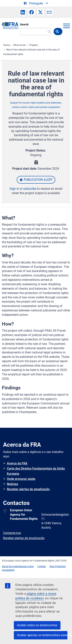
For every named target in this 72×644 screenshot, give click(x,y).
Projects (33, 45)
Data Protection (58, 566)
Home (6, 45)
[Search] (35, 32)
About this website (12, 566)
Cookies (42, 566)
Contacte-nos (12, 533)
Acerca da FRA (17, 463)
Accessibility (8, 570)
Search (24, 24)
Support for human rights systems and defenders (36, 103)
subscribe (30, 189)
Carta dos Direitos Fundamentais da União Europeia (36, 471)
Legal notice (27, 566)
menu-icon (66, 26)
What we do (19, 45)
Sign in (14, 189)
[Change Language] (36, 3)
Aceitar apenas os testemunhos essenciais (42, 635)
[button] (23, 12)
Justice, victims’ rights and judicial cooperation (36, 107)
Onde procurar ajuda (21, 479)
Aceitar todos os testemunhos (37, 625)
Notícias (12, 484)
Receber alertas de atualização (28, 489)
